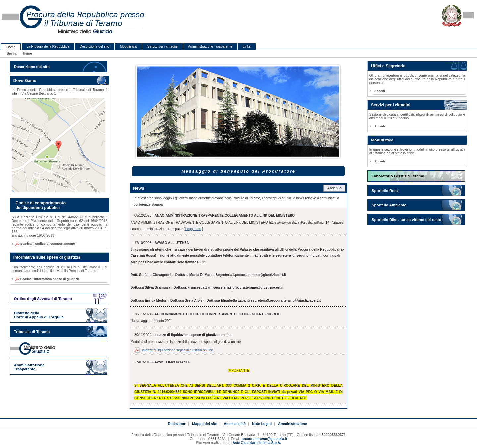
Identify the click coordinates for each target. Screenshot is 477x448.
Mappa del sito (205, 424)
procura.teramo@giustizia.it (265, 439)
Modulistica (128, 47)
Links (247, 47)
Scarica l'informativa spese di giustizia (48, 279)
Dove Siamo (25, 81)
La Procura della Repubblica (48, 47)
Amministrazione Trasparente (210, 47)
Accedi (380, 91)
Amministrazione (292, 424)
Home (11, 47)
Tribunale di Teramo (32, 332)
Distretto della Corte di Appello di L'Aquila (39, 315)
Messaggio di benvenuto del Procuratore (239, 171)
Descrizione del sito (95, 47)
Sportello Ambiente (389, 205)
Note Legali (262, 424)
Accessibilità (235, 424)
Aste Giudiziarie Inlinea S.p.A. (257, 443)
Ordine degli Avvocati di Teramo (43, 299)
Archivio (334, 188)
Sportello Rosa (385, 191)
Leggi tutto (193, 229)
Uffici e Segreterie (388, 66)
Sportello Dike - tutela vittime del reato (406, 220)
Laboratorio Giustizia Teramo (398, 176)
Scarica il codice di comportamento (46, 243)
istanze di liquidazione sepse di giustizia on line (178, 350)
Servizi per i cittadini (162, 47)
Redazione (177, 424)
